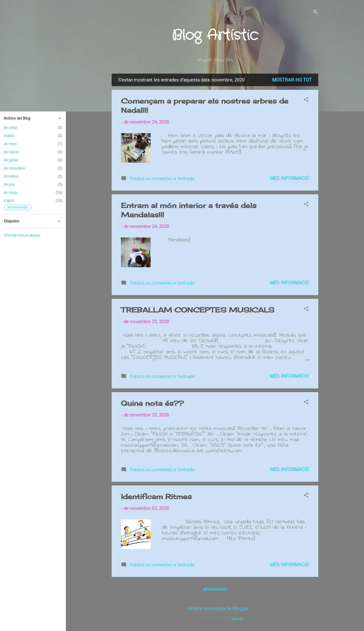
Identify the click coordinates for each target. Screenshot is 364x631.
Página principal (215, 60)
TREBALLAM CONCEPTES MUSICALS (198, 310)
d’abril (9, 136)
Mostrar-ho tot (292, 80)
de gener (11, 160)
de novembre (14, 168)
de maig (10, 128)
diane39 (237, 619)
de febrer (11, 152)
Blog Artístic (215, 36)
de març (10, 144)
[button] (306, 100)
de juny (9, 184)
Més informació (289, 178)
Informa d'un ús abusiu (22, 235)
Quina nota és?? (152, 403)
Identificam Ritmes (156, 497)
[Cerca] (315, 13)
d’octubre (11, 176)
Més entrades (215, 589)
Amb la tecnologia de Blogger (215, 608)
